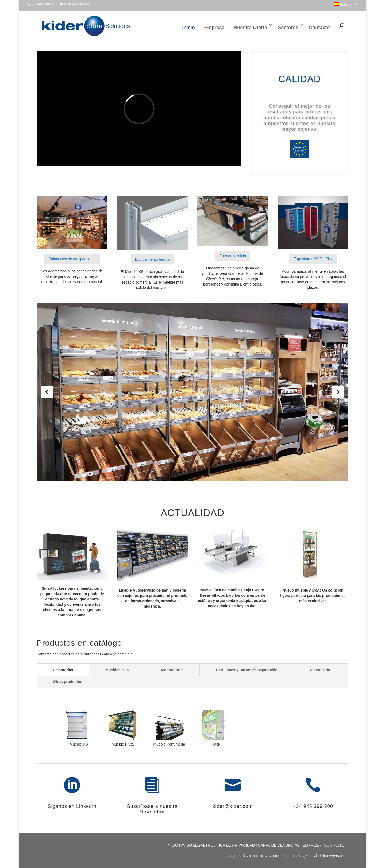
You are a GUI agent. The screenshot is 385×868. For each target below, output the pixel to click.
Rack (216, 744)
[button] (47, 392)
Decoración (320, 670)
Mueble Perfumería (169, 744)
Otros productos (68, 682)
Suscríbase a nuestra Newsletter (152, 809)
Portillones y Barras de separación (247, 670)
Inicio (188, 28)
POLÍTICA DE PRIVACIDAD (232, 845)
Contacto (319, 28)
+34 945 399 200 (313, 806)
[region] (192, 392)
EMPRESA (312, 845)
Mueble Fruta (123, 744)
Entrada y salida (233, 256)
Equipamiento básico (152, 259)
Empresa (214, 28)
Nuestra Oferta (250, 28)
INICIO (173, 845)
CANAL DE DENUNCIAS (279, 845)
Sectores (288, 28)
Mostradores (172, 670)
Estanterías (63, 670)
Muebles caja (117, 670)
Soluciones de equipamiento (72, 259)
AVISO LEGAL (194, 845)
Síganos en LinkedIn (72, 806)
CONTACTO (334, 845)
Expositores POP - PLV (313, 259)
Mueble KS (76, 744)
